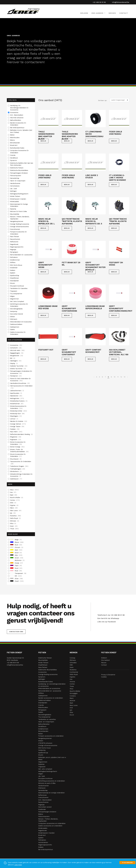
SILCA (72, 715)
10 (115, 377)
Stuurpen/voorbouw (17, 286)
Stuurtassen (16, 459)
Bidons (13, 140)
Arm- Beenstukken (17, 115)
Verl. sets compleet (45, 769)
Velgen (13, 296)
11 (118, 377)
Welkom (84, 13)
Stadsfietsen (15, 278)
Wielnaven (14, 319)
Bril (13, 358)
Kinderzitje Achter (19, 411)
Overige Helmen (18, 424)
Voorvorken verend (45, 807)
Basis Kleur (13, 534)
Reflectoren (14, 242)
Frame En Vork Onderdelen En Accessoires (20, 380)
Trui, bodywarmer (44, 717)
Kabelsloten (16, 396)
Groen (17, 558)
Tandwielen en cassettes (47, 719)
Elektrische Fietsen (17, 168)
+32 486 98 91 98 (99, 2)
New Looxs (16, 511)
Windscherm (16, 471)
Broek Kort (14, 145)
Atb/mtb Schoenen (17, 118)
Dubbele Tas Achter (19, 366)
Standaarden (15, 281)
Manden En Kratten (19, 421)
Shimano (15, 521)
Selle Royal (15, 518)
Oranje (17, 563)
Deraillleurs (14, 158)
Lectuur (14, 419)
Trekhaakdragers (18, 469)
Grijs (16, 555)
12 (121, 377)
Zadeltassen (16, 479)
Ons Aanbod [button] (98, 13)
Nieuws (112, 13)
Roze (16, 571)
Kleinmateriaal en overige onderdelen (51, 793)
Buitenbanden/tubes (17, 148)
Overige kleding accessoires (48, 674)
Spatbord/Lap (43, 753)
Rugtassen (16, 440)
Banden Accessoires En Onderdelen (18, 124)
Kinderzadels (15, 202)
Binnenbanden (15, 143)
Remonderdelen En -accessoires (22, 255)
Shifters (13, 262)
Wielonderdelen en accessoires (49, 688)
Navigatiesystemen (17, 221)
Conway (72, 658)
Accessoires (14, 112)
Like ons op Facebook (106, 622)
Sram (14, 526)
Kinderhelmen (17, 404)
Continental (74, 672)
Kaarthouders (16, 393)
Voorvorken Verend (17, 314)
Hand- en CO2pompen (46, 722)
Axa (13, 492)
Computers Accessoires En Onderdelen (19, 152)
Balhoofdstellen (16, 120)
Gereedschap (15, 178)
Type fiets (12, 100)
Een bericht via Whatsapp (108, 618)
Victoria (72, 682)
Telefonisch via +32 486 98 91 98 (110, 615)
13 (125, 377)
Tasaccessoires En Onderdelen (21, 463)
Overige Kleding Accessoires (20, 224)
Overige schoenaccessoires (48, 745)
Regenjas (13, 250)
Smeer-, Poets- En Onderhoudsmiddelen (19, 451)
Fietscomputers (16, 176)
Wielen (13, 317)
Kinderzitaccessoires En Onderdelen (18, 407)
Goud (16, 553)
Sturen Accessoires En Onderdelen (18, 455)
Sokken (13, 270)
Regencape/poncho (17, 247)
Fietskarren (16, 376)
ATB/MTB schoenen (45, 743)
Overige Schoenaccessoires (20, 227)
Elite (13, 503)
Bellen (13, 135)
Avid (71, 708)
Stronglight (74, 693)
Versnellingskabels (17, 309)
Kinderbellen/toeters (19, 401)
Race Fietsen (15, 237)
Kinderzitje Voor (17, 414)
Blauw (17, 542)
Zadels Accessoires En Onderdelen (18, 333)
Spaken (13, 273)
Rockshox (16, 516)
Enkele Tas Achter (18, 369)
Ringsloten (16, 437)
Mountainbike (15, 214)
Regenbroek (14, 244)
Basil (14, 495)
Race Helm (16, 432)
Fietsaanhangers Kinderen (19, 173)
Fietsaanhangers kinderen (47, 812)
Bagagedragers (17, 353)
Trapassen (14, 291)
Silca (13, 524)
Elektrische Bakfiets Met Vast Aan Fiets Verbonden (22, 164)
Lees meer (18, 865)
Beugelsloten (17, 356)
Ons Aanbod (105, 660)
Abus (14, 490)
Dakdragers (16, 361)
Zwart (17, 581)
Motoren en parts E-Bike (47, 783)
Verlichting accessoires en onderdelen (52, 781)
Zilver (16, 579)
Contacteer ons (16, 632)
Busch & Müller (17, 498)
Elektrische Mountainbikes (19, 170)
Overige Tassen (17, 427)
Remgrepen (14, 252)
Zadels (13, 330)
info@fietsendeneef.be (121, 2)
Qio (13, 513)
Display (14, 363)
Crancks (13, 155)
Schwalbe (73, 663)
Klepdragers (16, 416)
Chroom (17, 547)
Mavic (14, 508)
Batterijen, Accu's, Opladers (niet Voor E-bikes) (21, 131)
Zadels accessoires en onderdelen (50, 826)
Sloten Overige (17, 447)
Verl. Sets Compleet (17, 301)
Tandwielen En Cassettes (19, 288)
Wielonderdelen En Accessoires (21, 322)
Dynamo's (14, 160)
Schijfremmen (15, 260)
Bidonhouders (15, 138)
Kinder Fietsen (15, 196)
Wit (16, 576)
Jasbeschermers (17, 391)
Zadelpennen (15, 327)
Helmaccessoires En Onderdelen (21, 387)
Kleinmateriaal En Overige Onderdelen (19, 205)
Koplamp (13, 209)
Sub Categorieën (15, 340)
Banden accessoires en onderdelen (51, 698)
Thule (14, 529)
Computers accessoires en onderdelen (52, 823)
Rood (16, 568)
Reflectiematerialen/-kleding (21, 434)
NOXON (72, 701)
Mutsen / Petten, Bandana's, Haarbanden (20, 218)
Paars (16, 566)
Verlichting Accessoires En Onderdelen (19, 305)
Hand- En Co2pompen (18, 181)
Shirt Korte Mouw (16, 265)
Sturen (13, 283)
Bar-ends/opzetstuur (17, 128)
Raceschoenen (15, 239)
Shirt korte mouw (45, 748)
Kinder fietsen (43, 663)
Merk (10, 484)
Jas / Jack (14, 189)
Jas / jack (42, 776)
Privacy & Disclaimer (108, 675)
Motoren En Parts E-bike (19, 211)
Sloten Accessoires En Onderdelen (18, 443)
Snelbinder (14, 268)
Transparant (18, 573)
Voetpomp (14, 311)
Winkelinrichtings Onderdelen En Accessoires (21, 475)
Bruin (16, 545)
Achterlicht (16, 348)
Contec (15, 500)
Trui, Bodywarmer (16, 294)
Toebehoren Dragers (19, 466)
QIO (71, 710)
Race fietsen (43, 667)
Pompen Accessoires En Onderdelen (18, 233)
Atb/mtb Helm (17, 350)
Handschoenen (15, 183)
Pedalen (15, 429)
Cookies (104, 677)
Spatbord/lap (15, 276)
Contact (124, 13)
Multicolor (17, 560)
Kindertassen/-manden (18, 199)
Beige (16, 540)
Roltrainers (14, 257)
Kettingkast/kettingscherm (19, 194)
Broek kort (42, 835)
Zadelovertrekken (16, 324)
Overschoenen (15, 229)
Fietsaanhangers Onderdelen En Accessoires (21, 372)
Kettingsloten (17, 398)
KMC (71, 665)
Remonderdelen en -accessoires (50, 691)
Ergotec (14, 505)
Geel (16, 550)
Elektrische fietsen (45, 658)
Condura (73, 696)
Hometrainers (15, 186)
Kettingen (14, 191)
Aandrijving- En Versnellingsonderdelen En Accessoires (19, 108)
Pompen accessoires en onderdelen (51, 736)
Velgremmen (15, 299)
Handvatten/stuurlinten (20, 383)
